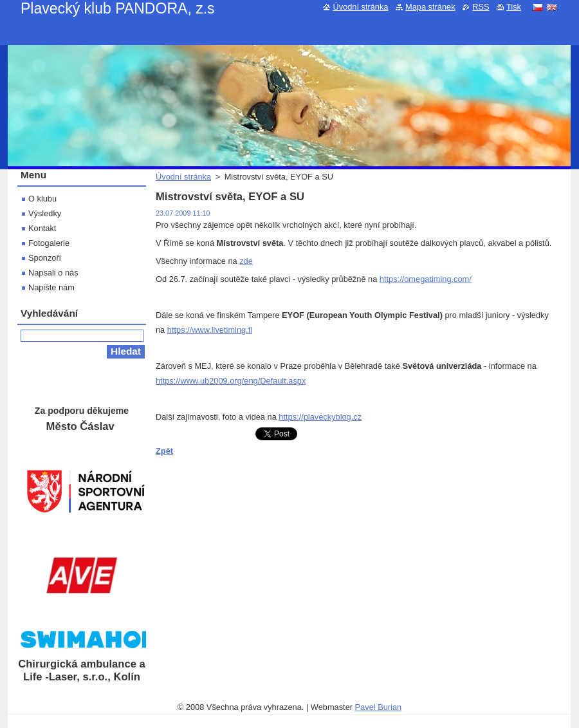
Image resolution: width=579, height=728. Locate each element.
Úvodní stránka (183, 177)
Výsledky (45, 213)
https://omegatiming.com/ (426, 279)
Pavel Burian (379, 707)
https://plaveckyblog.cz (320, 417)
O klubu (42, 199)
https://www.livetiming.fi (210, 330)
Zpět (164, 451)
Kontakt (42, 228)
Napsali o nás (53, 273)
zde (246, 261)
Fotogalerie (49, 243)
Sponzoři (45, 258)
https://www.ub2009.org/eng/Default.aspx (231, 381)
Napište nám (51, 287)
